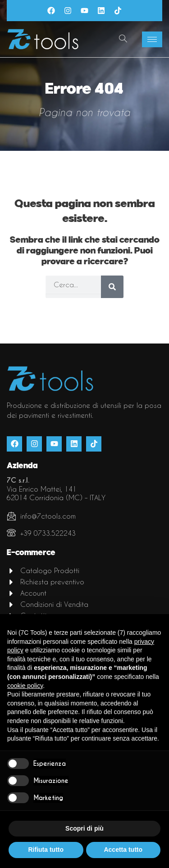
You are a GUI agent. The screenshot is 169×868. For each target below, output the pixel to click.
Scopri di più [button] (84, 828)
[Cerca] (112, 287)
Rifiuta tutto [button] (46, 850)
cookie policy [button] (25, 686)
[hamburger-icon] (152, 39)
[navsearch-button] (123, 39)
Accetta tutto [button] (123, 850)
